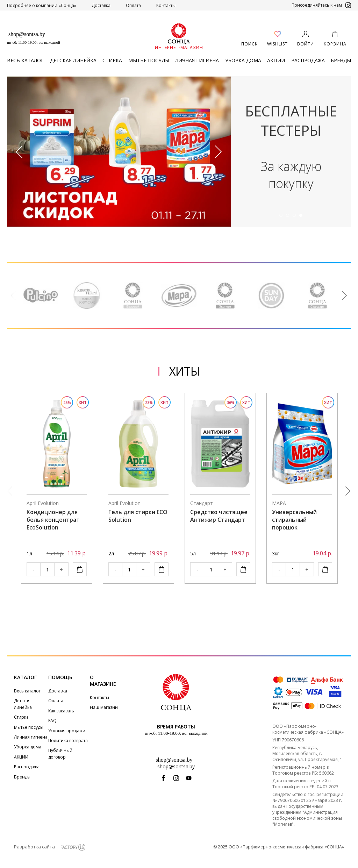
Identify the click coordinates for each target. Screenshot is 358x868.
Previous (19, 152)
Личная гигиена (197, 60)
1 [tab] (281, 215)
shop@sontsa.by (27, 34)
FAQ (52, 721)
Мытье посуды (149, 60)
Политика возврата (68, 741)
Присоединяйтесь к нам (321, 5)
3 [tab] (294, 215)
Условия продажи (67, 731)
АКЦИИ (276, 60)
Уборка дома (243, 60)
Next (219, 152)
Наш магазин (104, 707)
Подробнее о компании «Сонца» (42, 5)
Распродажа (308, 60)
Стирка (112, 60)
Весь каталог (25, 60)
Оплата (133, 5)
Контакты (166, 5)
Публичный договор (60, 753)
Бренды (341, 60)
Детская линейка (73, 60)
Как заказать (61, 711)
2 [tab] (288, 215)
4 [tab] (301, 215)
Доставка (101, 5)
